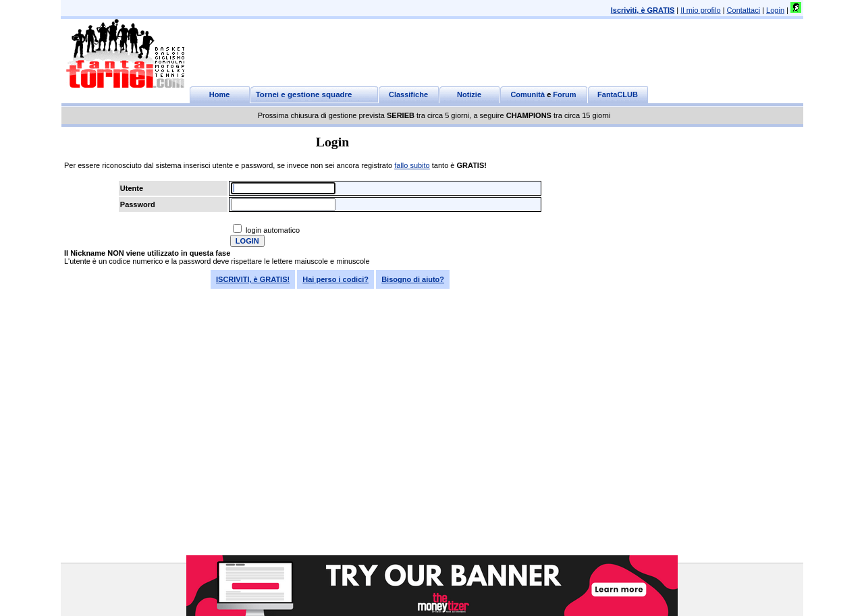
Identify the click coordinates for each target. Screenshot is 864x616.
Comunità (528, 94)
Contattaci (744, 10)
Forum (564, 94)
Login (775, 10)
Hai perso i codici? (335, 279)
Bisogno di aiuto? (413, 279)
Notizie (469, 94)
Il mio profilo (700, 10)
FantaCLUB (618, 94)
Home (220, 94)
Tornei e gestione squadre (304, 94)
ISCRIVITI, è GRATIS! (253, 279)
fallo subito (412, 165)
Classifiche (408, 94)
